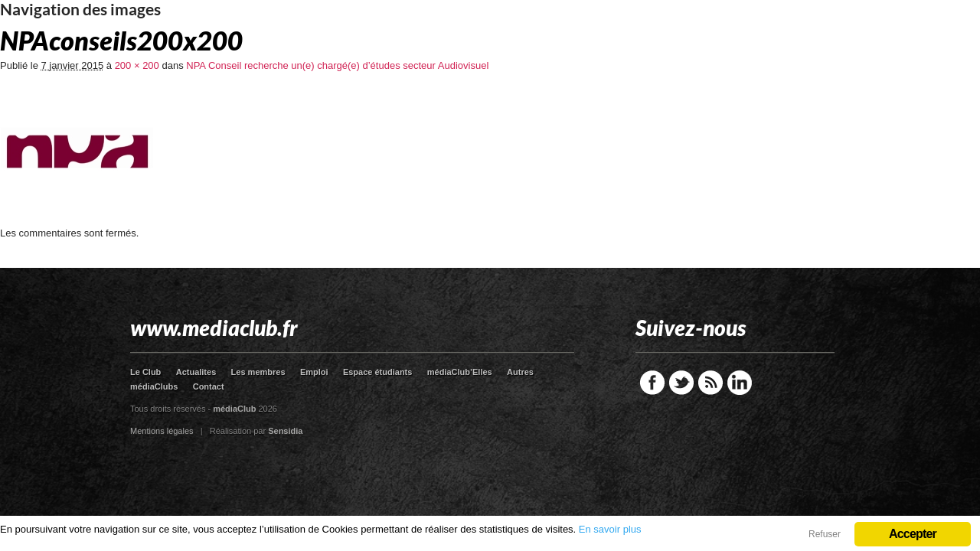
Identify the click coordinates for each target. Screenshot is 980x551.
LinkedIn (740, 383)
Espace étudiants (377, 372)
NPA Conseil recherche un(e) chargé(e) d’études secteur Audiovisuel (337, 65)
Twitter (681, 383)
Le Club (145, 372)
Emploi (314, 372)
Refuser (825, 534)
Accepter (913, 534)
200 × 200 (137, 65)
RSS (710, 383)
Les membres (258, 372)
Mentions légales (162, 431)
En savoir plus (610, 529)
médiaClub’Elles (460, 372)
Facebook (652, 383)
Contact (209, 386)
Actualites (196, 372)
